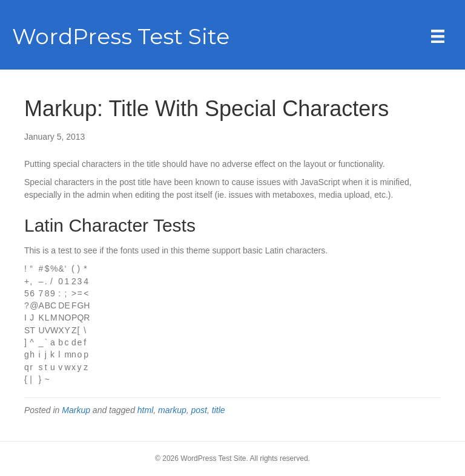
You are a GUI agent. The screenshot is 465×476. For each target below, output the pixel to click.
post (199, 410)
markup (172, 410)
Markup (76, 410)
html (145, 410)
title (219, 410)
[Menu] (438, 36)
